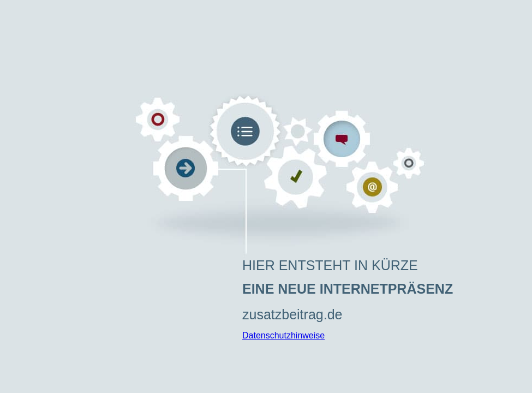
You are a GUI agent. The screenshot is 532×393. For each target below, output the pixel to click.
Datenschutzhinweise (283, 335)
